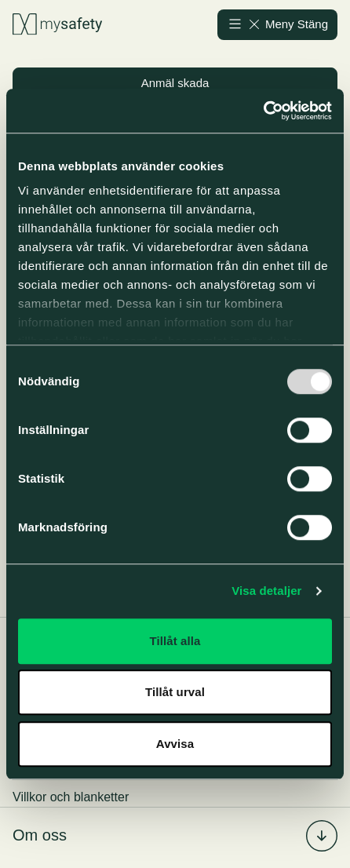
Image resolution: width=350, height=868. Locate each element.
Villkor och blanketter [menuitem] (71, 797)
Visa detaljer (266, 591)
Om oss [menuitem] (40, 835)
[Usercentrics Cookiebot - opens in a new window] (263, 111)
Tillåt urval (175, 692)
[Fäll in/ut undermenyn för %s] (322, 836)
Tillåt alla (175, 641)
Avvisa (175, 744)
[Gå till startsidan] (57, 25)
